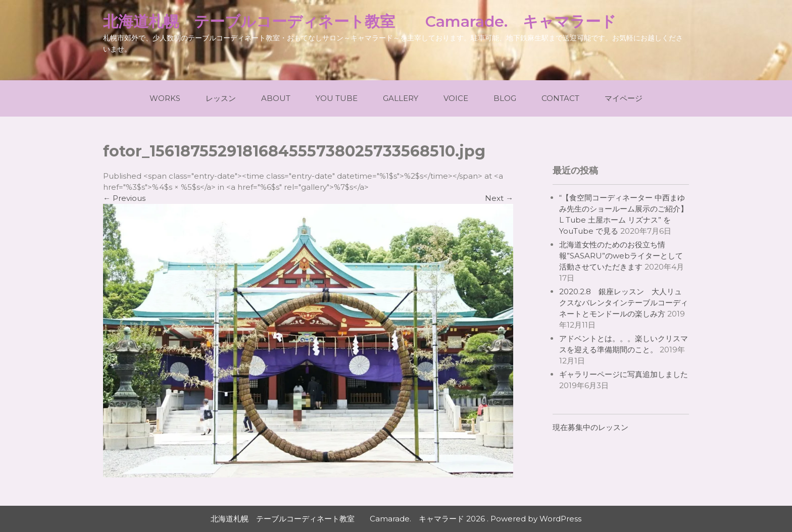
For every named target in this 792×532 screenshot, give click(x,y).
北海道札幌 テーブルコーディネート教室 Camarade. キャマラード (360, 21)
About (276, 98)
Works (165, 98)
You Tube (337, 98)
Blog (505, 98)
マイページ (624, 98)
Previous (124, 198)
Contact (560, 98)
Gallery (401, 98)
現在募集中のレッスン (590, 427)
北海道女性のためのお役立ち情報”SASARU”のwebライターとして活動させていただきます (621, 256)
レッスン (221, 98)
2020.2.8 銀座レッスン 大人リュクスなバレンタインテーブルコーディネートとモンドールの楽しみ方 (624, 303)
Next (499, 198)
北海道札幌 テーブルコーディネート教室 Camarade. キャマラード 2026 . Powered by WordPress (396, 519)
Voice (456, 98)
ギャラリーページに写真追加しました (624, 374)
